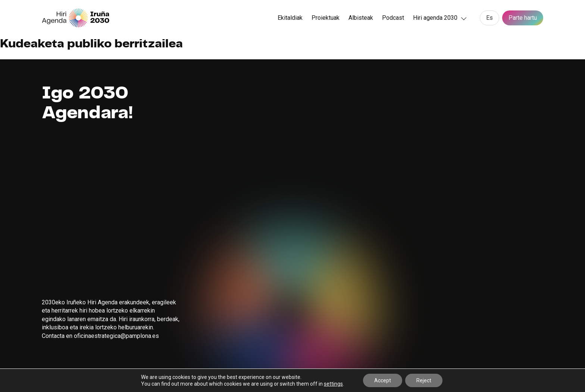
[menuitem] (489, 18)
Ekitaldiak (290, 18)
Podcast (393, 18)
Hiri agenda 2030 (435, 18)
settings (333, 384)
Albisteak (361, 18)
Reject (424, 380)
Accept (383, 380)
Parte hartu (523, 18)
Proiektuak (326, 18)
